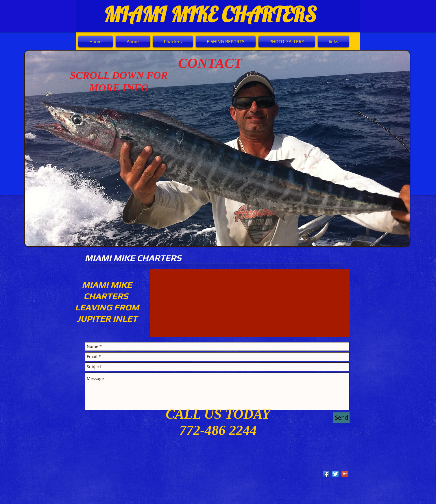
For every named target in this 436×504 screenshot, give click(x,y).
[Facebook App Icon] (326, 474)
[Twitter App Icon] (335, 474)
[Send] (341, 418)
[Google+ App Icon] (345, 474)
